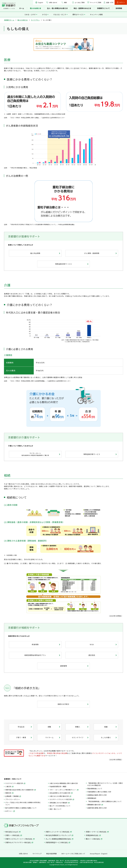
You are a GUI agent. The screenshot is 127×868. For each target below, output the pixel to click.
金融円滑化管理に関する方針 (97, 808)
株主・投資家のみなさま (82, 8)
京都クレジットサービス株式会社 (59, 832)
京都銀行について (103, 8)
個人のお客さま (36, 8)
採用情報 (119, 8)
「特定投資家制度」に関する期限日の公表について (104, 801)
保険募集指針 (92, 798)
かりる (44, 14)
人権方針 (9, 786)
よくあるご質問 (78, 2)
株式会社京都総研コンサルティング (59, 835)
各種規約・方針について (13, 779)
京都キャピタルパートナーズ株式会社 (20, 839)
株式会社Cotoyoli (13, 832)
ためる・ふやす (30, 14)
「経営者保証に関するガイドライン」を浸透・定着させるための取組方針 (105, 784)
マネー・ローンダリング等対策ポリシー (64, 790)
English (41, 2)
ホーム (22, 8)
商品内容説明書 (51, 854)
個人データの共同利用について (60, 806)
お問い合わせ (53, 2)
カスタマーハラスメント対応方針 (62, 799)
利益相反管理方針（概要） (58, 786)
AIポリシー (10, 811)
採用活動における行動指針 (60, 803)
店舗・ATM (110, 2)
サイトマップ (37, 854)
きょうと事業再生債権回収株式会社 (59, 839)
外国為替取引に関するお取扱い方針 (99, 792)
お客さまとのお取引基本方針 (60, 796)
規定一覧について (55, 809)
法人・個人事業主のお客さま (57, 8)
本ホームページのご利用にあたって (73, 854)
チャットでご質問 (96, 2)
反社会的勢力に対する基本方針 (61, 793)
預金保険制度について (95, 789)
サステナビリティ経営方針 (15, 783)
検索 (65, 2)
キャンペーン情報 (96, 14)
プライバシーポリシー (13, 799)
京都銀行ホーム (9, 20)
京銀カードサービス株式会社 (97, 832)
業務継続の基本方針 (95, 805)
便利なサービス (78, 14)
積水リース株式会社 (94, 839)
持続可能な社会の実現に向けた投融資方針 (21, 790)
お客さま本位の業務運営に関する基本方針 (64, 783)
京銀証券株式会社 (93, 835)
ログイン (122, 2)
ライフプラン (35, 20)
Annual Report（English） (99, 854)
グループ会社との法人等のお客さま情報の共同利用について (23, 804)
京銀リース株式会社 (14, 835)
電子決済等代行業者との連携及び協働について (21, 808)
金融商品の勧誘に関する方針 (97, 795)
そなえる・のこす (60, 14)
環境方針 (9, 793)
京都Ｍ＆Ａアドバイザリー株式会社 (19, 842)
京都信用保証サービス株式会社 (58, 842)
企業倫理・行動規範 (13, 796)
